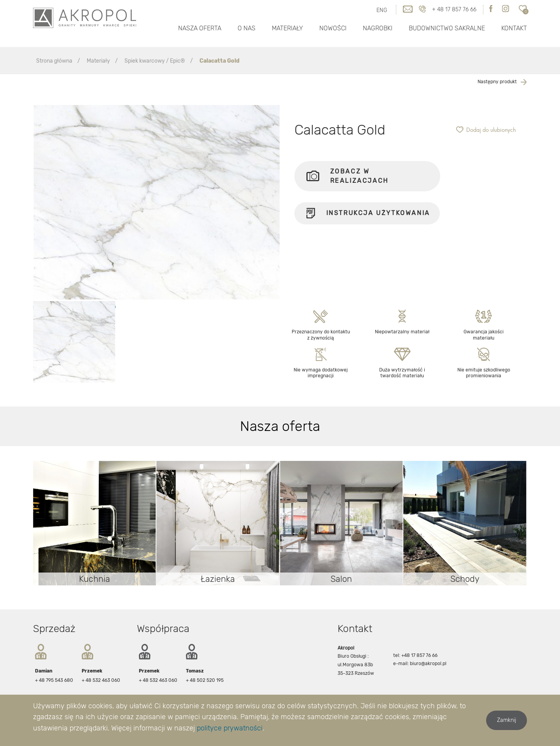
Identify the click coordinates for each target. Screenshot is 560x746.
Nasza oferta (200, 28)
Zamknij (507, 720)
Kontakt (514, 28)
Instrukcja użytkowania (367, 216)
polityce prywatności (230, 728)
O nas (247, 28)
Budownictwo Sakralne (447, 28)
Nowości (333, 28)
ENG (382, 10)
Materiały (287, 28)
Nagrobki (378, 28)
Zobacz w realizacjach (347, 176)
